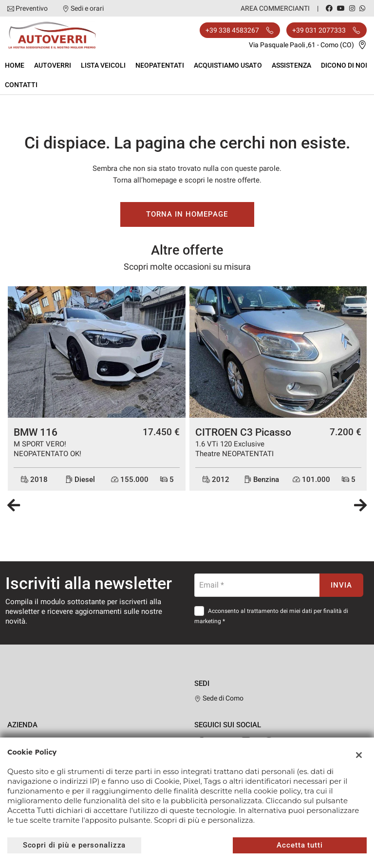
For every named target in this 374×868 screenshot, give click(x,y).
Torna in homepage (187, 214)
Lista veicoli (103, 65)
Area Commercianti (275, 8)
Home (15, 65)
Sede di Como (219, 698)
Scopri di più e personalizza (75, 845)
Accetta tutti (300, 845)
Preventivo (32, 8)
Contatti (21, 85)
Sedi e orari (87, 8)
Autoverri (53, 65)
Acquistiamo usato (228, 65)
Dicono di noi (344, 65)
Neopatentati (160, 65)
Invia (341, 585)
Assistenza (291, 65)
